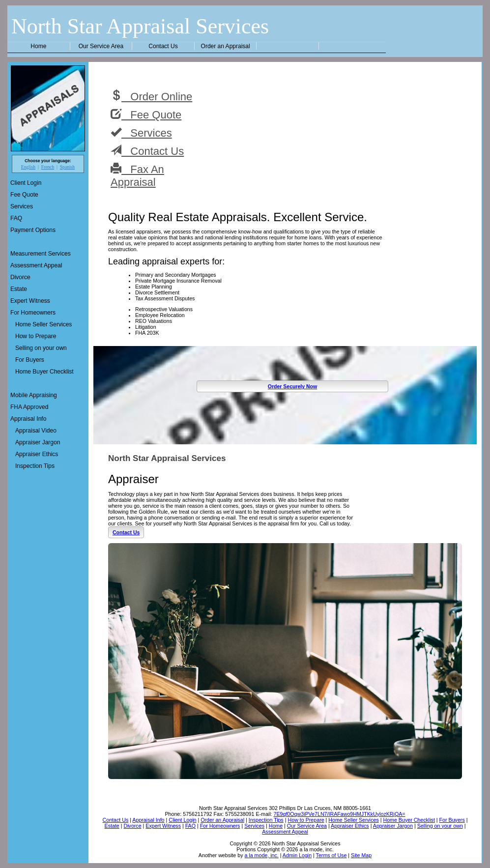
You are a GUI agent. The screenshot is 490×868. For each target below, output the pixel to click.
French (48, 167)
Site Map (361, 855)
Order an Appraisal (226, 46)
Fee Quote (24, 195)
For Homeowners (33, 313)
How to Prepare (36, 336)
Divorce (20, 277)
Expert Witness (30, 301)
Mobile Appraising (34, 395)
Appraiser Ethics (37, 454)
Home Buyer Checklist (44, 372)
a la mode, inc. (261, 855)
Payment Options (33, 230)
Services (22, 206)
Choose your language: (48, 161)
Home (38, 46)
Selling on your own (41, 348)
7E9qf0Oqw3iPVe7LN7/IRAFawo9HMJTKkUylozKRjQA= (340, 814)
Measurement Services (41, 254)
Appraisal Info (28, 419)
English (28, 167)
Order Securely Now (292, 386)
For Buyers (30, 360)
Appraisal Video (36, 431)
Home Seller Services (43, 324)
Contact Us (163, 46)
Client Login (26, 183)
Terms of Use (331, 855)
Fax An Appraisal (137, 175)
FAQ (16, 218)
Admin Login (297, 855)
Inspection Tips (35, 466)
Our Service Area (101, 46)
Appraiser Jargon (38, 442)
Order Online (151, 96)
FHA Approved (29, 407)
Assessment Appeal (36, 265)
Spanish (67, 167)
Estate (19, 289)
